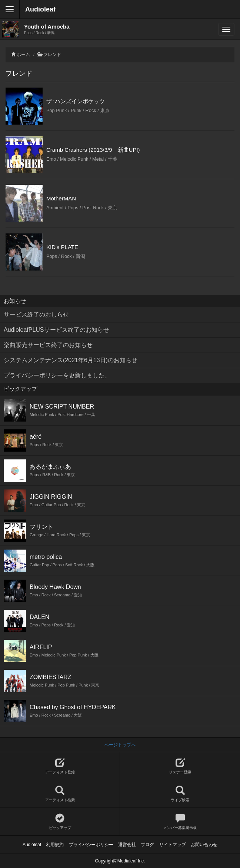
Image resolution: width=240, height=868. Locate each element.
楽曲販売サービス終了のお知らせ (48, 345)
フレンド (52, 55)
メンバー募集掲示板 (180, 822)
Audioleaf (40, 9)
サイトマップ (173, 845)
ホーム (23, 55)
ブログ (147, 845)
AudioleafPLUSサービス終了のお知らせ (56, 330)
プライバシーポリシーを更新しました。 (57, 375)
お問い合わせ (204, 845)
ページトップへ (120, 745)
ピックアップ (60, 822)
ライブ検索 (180, 794)
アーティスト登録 (60, 766)
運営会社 (127, 845)
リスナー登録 (180, 766)
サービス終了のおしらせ (36, 315)
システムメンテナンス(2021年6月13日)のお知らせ (71, 360)
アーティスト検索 (60, 794)
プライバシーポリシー (91, 845)
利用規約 (55, 845)
